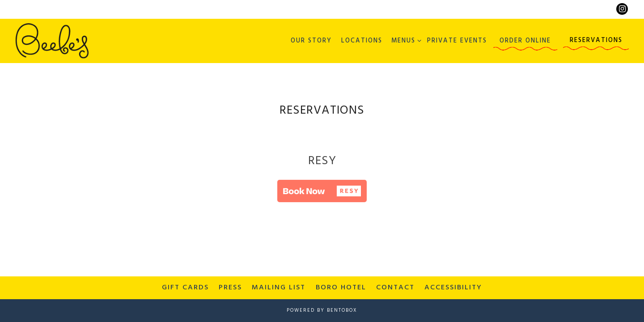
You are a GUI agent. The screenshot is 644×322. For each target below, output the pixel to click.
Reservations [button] (596, 40)
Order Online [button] (525, 41)
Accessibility (453, 288)
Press (230, 288)
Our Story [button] (311, 41)
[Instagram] (622, 9)
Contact (395, 288)
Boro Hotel (341, 288)
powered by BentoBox (322, 311)
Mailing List (279, 288)
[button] (322, 192)
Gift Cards (185, 288)
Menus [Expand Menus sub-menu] (405, 41)
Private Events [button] (457, 41)
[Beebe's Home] (52, 41)
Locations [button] (362, 41)
